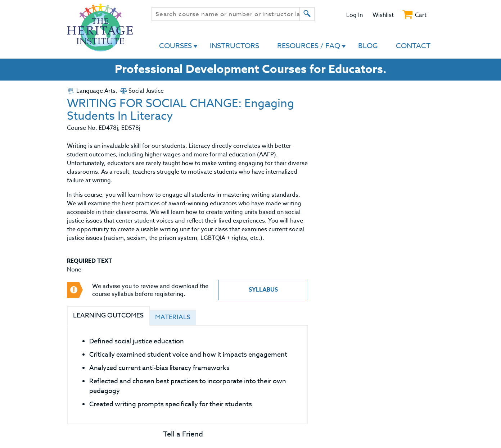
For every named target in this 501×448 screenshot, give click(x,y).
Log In (355, 15)
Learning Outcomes (108, 316)
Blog (368, 46)
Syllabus (263, 290)
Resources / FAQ (309, 46)
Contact (413, 46)
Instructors (234, 46)
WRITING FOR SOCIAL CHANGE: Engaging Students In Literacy (180, 110)
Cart (421, 15)
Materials (173, 317)
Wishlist (383, 15)
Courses (175, 46)
